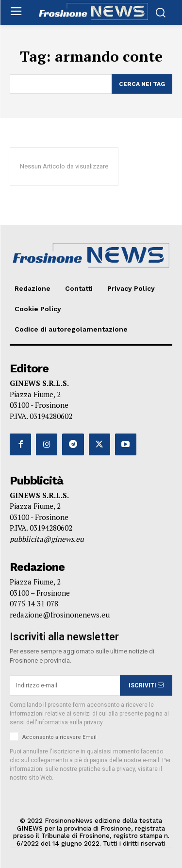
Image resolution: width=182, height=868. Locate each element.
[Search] (142, 84)
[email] (65, 685)
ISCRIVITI (146, 685)
